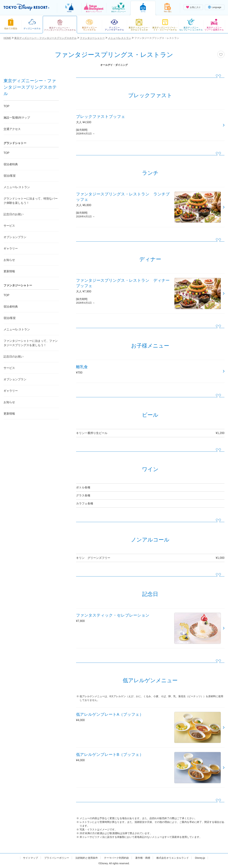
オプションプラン (15, 237)
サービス (9, 226)
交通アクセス (12, 129)
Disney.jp (200, 858)
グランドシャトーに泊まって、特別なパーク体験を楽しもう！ (31, 201)
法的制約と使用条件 (87, 858)
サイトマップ (30, 858)
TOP (7, 106)
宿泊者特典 (11, 164)
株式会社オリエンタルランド (173, 858)
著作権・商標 (143, 858)
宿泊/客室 (10, 176)
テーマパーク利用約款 (116, 858)
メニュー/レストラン (17, 187)
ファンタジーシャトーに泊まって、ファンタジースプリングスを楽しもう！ (31, 343)
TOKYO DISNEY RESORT (26, 7)
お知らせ (9, 260)
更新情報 (9, 271)
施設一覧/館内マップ (17, 118)
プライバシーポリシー (57, 858)
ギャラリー (11, 248)
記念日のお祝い (14, 214)
